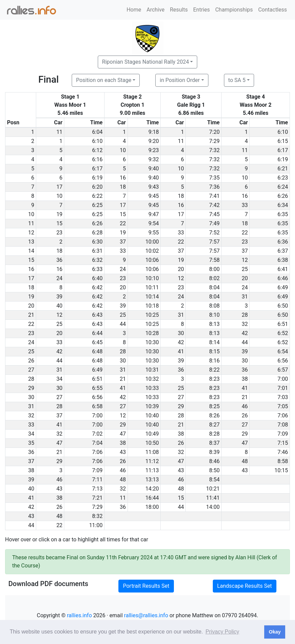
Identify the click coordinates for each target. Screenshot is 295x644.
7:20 (214, 132)
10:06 (152, 260)
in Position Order (180, 80)
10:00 (152, 242)
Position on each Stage (104, 80)
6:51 (283, 324)
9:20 (154, 141)
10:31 (152, 370)
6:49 (283, 287)
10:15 (281, 470)
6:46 (283, 278)
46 (245, 406)
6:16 (97, 159)
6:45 (97, 342)
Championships (234, 10)
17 (60, 187)
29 (181, 406)
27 (60, 397)
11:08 (152, 452)
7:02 (97, 434)
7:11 (97, 480)
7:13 (97, 489)
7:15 (283, 443)
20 (181, 269)
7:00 (283, 379)
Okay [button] (275, 632)
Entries (201, 10)
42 (245, 333)
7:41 (214, 196)
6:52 (283, 333)
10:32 (152, 379)
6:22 (97, 196)
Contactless (273, 10)
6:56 (283, 361)
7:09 (283, 434)
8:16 (214, 361)
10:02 (152, 251)
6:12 (97, 150)
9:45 (154, 196)
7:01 (283, 388)
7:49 (214, 223)
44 (123, 324)
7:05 (283, 406)
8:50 (214, 470)
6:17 (283, 150)
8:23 (214, 379)
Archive (155, 10)
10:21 (213, 489)
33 (245, 205)
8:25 (214, 406)
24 (123, 269)
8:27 (214, 425)
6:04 (97, 132)
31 (245, 297)
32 (245, 324)
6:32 (97, 260)
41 (181, 351)
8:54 (214, 480)
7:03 (283, 397)
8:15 (214, 351)
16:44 (152, 498)
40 (60, 306)
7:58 (214, 260)
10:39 (152, 406)
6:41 (283, 269)
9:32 (154, 159)
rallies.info (80, 615)
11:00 (96, 525)
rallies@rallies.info (146, 615)
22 (123, 223)
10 (123, 150)
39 (60, 297)
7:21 (97, 498)
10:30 (152, 342)
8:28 (214, 434)
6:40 (97, 278)
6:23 (283, 178)
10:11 (152, 287)
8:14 (214, 342)
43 (123, 452)
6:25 (97, 205)
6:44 (97, 333)
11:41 (213, 498)
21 (123, 379)
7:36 (214, 187)
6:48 (97, 351)
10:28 (152, 333)
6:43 (97, 315)
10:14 (152, 297)
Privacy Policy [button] (222, 632)
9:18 (154, 132)
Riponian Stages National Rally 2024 (146, 62)
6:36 (283, 242)
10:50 (152, 443)
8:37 (214, 443)
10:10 (152, 278)
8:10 (214, 315)
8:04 (214, 287)
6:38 (283, 260)
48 (245, 461)
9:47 (154, 214)
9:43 (154, 187)
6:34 (283, 205)
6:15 (283, 141)
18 (123, 187)
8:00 (214, 269)
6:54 (283, 351)
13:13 (152, 480)
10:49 (152, 434)
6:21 (283, 169)
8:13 (214, 324)
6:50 (283, 306)
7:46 (283, 452)
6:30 (97, 242)
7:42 (214, 205)
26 (245, 416)
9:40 (154, 169)
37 (123, 242)
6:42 (97, 287)
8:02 (214, 278)
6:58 (97, 406)
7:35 (214, 178)
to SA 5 (237, 80)
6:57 (283, 370)
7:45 (214, 214)
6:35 (283, 214)
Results (179, 10)
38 (245, 379)
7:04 (97, 443)
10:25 (152, 315)
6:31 (97, 251)
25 (245, 269)
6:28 (97, 233)
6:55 (97, 388)
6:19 (283, 159)
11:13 (152, 470)
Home (134, 10)
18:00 (152, 507)
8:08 (214, 306)
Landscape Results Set (245, 586)
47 (123, 434)
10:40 (152, 416)
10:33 (152, 388)
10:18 (152, 306)
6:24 (283, 187)
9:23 (154, 150)
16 (123, 178)
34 (60, 379)
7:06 (283, 416)
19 (60, 214)
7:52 (214, 233)
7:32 (214, 150)
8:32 (97, 516)
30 (181, 333)
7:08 (283, 425)
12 (245, 260)
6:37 (283, 251)
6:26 (283, 196)
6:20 (97, 187)
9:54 (154, 223)
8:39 (214, 452)
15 (123, 214)
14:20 (152, 489)
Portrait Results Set (146, 586)
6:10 (283, 132)
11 (60, 132)
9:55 (154, 233)
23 (60, 233)
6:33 (97, 269)
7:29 (214, 141)
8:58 (283, 461)
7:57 (214, 242)
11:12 (152, 461)
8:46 (214, 461)
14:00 (213, 507)
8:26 (214, 416)
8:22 (214, 370)
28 (245, 315)
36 (60, 260)
